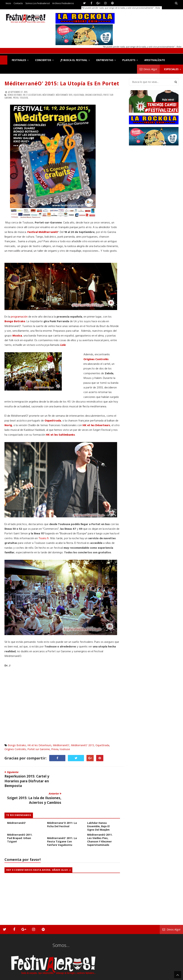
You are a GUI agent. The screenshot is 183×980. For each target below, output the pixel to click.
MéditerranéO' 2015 (82, 745)
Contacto (18, 3)
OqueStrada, (79, 95)
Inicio (8, 3)
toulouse (65, 749)
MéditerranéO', (49, 95)
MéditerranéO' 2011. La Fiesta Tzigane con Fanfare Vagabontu (62, 825)
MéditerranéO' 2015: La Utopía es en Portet (62, 83)
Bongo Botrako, (15, 95)
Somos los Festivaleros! (38, 3)
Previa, (16, 98)
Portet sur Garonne (39, 749)
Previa (55, 749)
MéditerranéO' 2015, (64, 95)
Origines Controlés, (94, 95)
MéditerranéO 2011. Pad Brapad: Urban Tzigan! (20, 821)
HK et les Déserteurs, (32, 95)
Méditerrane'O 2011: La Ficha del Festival (62, 808)
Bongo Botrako (17, 745)
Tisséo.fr (44, 538)
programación (20, 317)
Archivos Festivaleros (63, 3)
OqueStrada (53, 421)
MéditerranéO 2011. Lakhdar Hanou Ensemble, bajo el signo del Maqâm (100, 808)
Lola (63, 345)
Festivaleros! (11, 970)
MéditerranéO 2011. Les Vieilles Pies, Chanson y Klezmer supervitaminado (100, 823)
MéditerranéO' (61, 745)
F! (4, 60)
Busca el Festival (74, 60)
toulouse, (24, 98)
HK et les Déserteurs (96, 425)
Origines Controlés (15, 749)
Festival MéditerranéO (42, 232)
